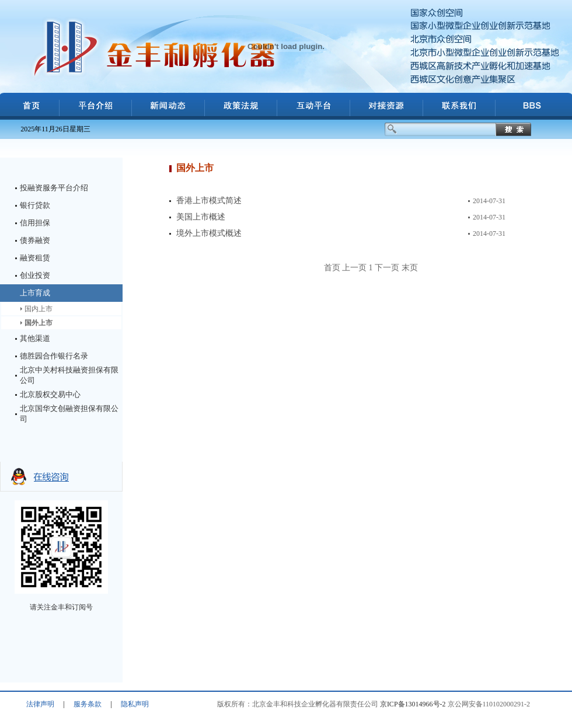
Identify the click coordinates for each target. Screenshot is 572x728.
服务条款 (88, 704)
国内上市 (39, 309)
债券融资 (35, 240)
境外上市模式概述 (209, 233)
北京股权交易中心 (50, 394)
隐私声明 (135, 704)
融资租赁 (35, 258)
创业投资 (35, 275)
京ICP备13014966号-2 (413, 704)
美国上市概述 (201, 217)
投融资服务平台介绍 (54, 188)
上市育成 (35, 293)
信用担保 (35, 223)
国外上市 (39, 323)
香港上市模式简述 (209, 201)
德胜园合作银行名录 (54, 356)
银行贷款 (35, 205)
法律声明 (40, 704)
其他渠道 (35, 338)
